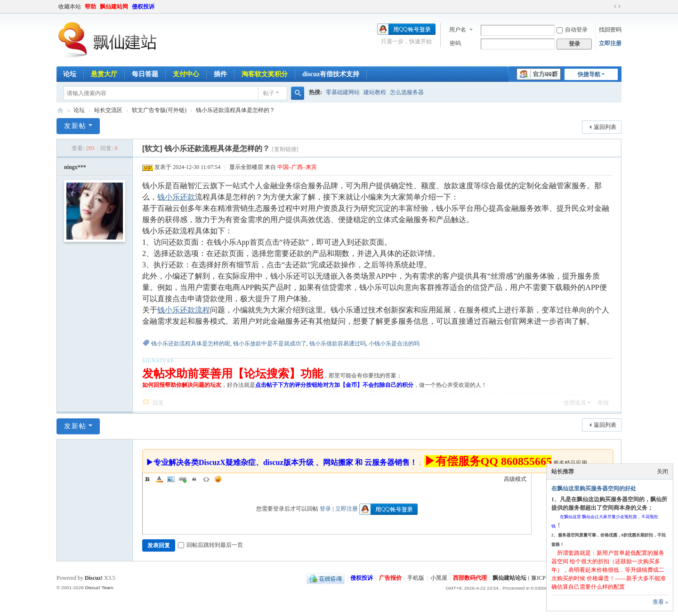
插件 (220, 74)
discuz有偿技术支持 (331, 74)
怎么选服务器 (407, 92)
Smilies (218, 479)
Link (183, 479)
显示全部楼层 (246, 167)
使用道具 (575, 403)
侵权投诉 (143, 7)
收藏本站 (70, 7)
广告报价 (390, 578)
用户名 (458, 30)
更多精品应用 (570, 463)
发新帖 (75, 126)
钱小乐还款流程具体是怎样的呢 (191, 344)
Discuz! (94, 578)
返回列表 (605, 127)
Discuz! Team (99, 588)
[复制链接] (285, 149)
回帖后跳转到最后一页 (210, 545)
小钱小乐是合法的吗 (394, 344)
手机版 (416, 578)
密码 (455, 43)
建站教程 (375, 92)
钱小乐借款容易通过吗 (338, 344)
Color (159, 479)
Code (206, 479)
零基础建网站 (343, 92)
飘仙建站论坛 (60, 110)
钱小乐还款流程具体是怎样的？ (235, 110)
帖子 (269, 93)
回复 (158, 403)
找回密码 (610, 30)
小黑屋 (439, 578)
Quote (194, 479)
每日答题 (145, 74)
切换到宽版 (617, 7)
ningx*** (75, 167)
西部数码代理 (470, 578)
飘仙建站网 (114, 7)
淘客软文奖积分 (265, 74)
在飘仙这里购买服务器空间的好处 (594, 488)
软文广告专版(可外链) (159, 110)
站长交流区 (108, 110)
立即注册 (610, 43)
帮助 (90, 7)
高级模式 (515, 479)
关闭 (662, 472)
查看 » (660, 602)
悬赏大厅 (104, 74)
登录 (325, 509)
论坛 (70, 74)
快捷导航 (589, 74)
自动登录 (572, 30)
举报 (603, 403)
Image (171, 479)
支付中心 (186, 74)
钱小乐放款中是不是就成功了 (270, 344)
